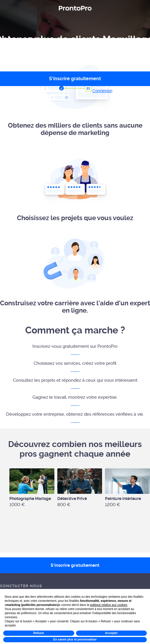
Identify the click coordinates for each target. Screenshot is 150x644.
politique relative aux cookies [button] (108, 605)
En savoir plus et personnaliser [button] (75, 639)
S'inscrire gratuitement (75, 565)
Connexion (102, 91)
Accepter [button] (111, 633)
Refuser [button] (39, 633)
